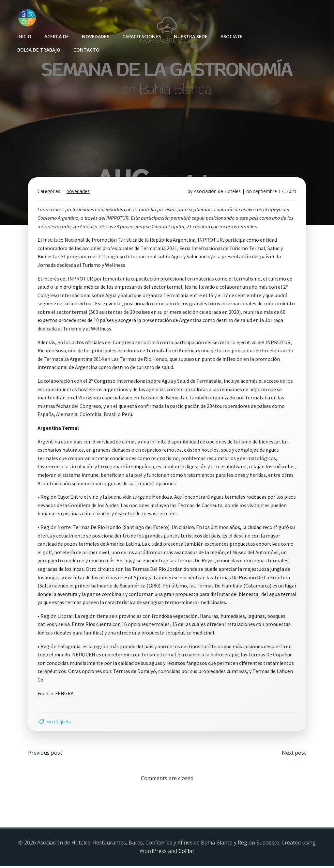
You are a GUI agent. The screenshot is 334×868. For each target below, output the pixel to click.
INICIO (24, 36)
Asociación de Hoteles (217, 193)
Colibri (186, 853)
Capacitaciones (141, 36)
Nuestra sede (190, 36)
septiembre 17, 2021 (274, 193)
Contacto (86, 49)
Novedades (95, 36)
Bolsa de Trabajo (38, 49)
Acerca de (56, 36)
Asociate (231, 36)
